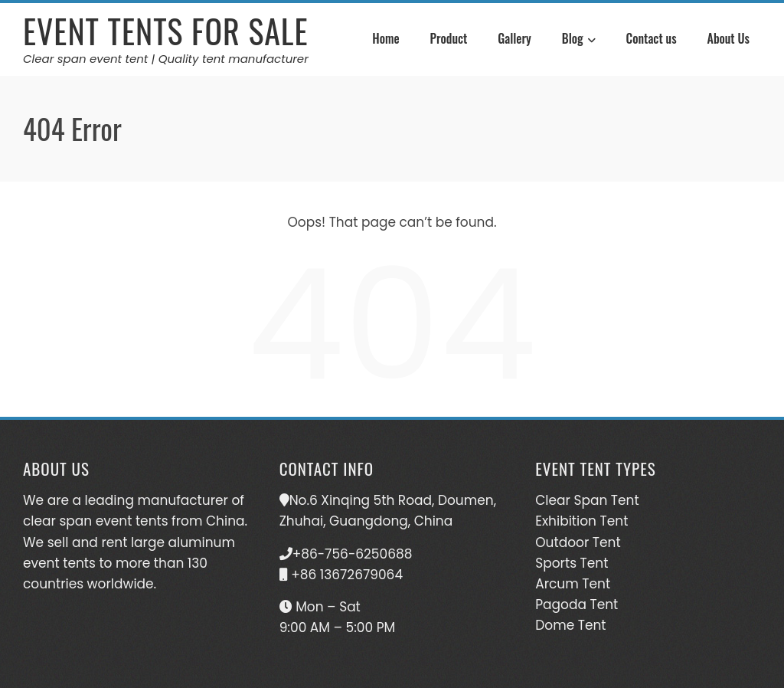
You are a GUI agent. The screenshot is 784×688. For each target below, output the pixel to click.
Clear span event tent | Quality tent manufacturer (166, 59)
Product (449, 38)
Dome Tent (570, 625)
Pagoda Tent (577, 604)
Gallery (514, 38)
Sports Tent (572, 563)
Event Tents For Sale (166, 31)
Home (385, 38)
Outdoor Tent (578, 542)
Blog (579, 40)
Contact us (652, 38)
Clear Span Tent (587, 500)
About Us (728, 38)
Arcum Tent (573, 584)
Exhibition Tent (581, 521)
